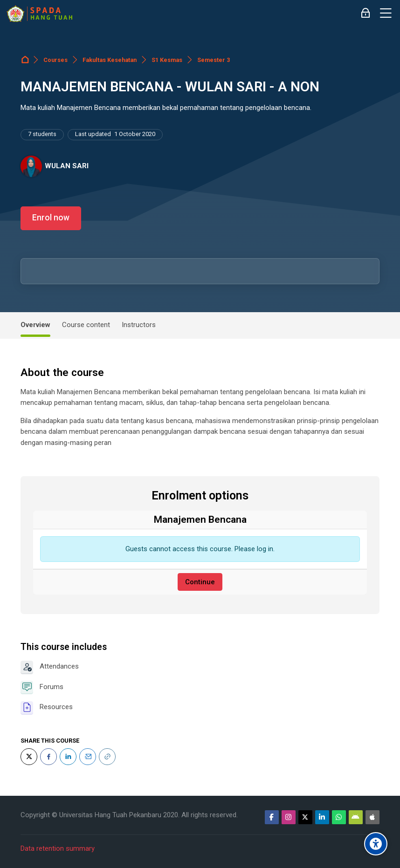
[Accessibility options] (376, 844)
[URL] (107, 757)
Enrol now (51, 218)
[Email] (88, 757)
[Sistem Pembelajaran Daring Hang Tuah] (39, 14)
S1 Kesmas (167, 60)
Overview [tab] (35, 325)
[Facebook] (48, 757)
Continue (200, 582)
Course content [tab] (86, 325)
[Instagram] (289, 817)
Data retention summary (58, 848)
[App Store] (372, 817)
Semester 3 (214, 60)
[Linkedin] (322, 817)
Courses (55, 60)
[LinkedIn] (68, 757)
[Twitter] (29, 757)
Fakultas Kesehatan (110, 60)
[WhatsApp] (339, 817)
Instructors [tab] (139, 325)
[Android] (356, 817)
